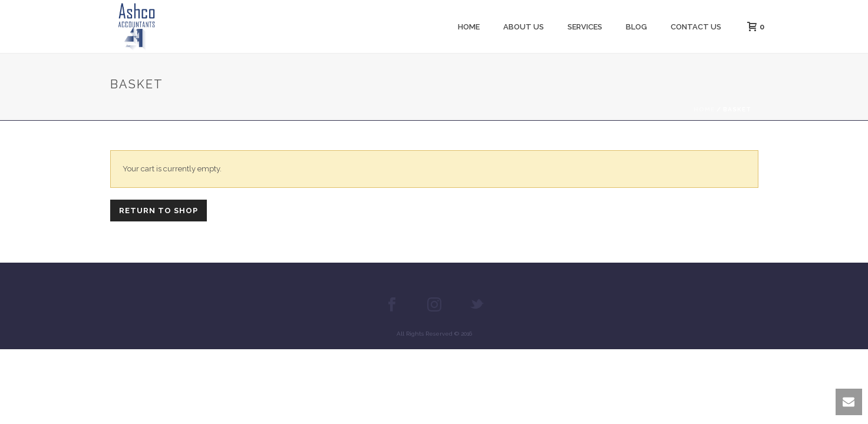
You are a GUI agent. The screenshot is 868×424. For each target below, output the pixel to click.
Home (469, 27)
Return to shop (159, 211)
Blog (636, 27)
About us (524, 27)
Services (585, 27)
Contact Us (696, 27)
